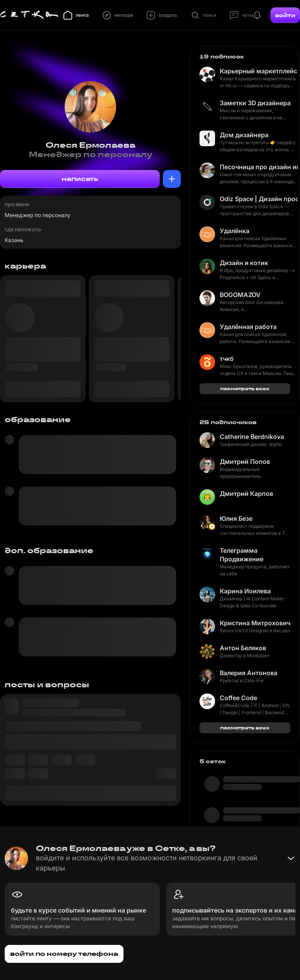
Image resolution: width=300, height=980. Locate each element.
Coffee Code (238, 698)
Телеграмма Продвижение (242, 555)
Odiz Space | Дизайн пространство (259, 199)
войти (285, 15)
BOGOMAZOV (240, 295)
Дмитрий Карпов (246, 494)
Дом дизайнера (244, 135)
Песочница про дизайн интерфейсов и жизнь (259, 167)
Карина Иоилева (245, 591)
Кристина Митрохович (255, 623)
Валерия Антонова (249, 673)
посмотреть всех (245, 388)
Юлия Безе (236, 518)
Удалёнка (235, 231)
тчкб (227, 359)
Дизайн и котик (244, 263)
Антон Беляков (243, 648)
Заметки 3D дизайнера (255, 103)
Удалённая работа (248, 327)
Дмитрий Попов (245, 462)
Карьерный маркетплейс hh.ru (259, 71)
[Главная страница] (29, 15)
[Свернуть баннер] (291, 858)
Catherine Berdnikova (252, 437)
